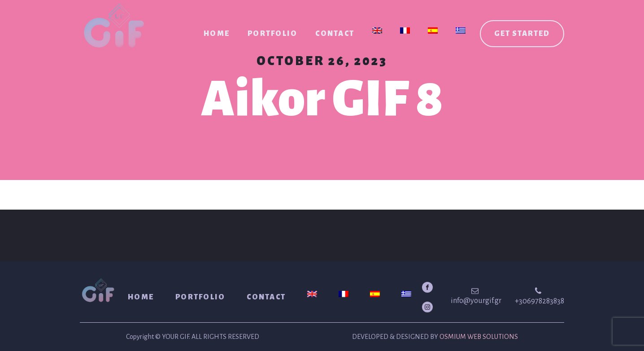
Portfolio (272, 34)
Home (217, 34)
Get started (522, 34)
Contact (335, 34)
